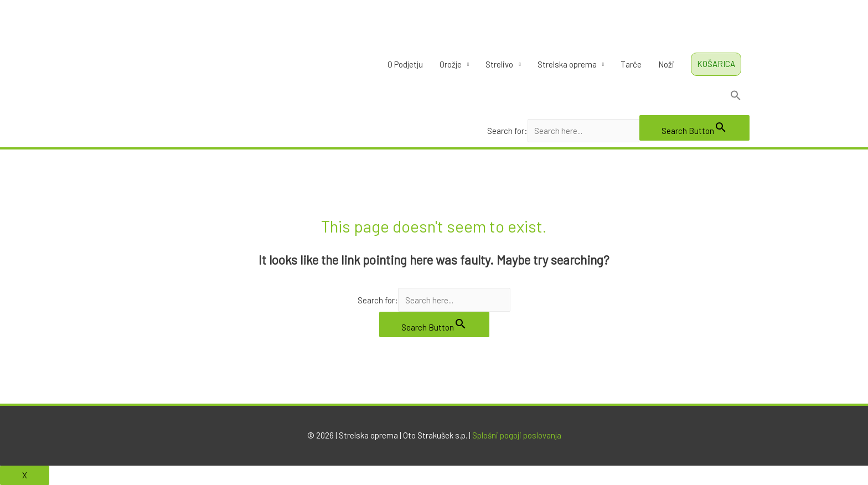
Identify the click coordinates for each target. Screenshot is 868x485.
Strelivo (499, 64)
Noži (666, 64)
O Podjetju (405, 64)
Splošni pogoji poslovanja (517, 435)
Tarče (631, 64)
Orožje (451, 64)
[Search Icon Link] (619, 97)
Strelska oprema (567, 64)
